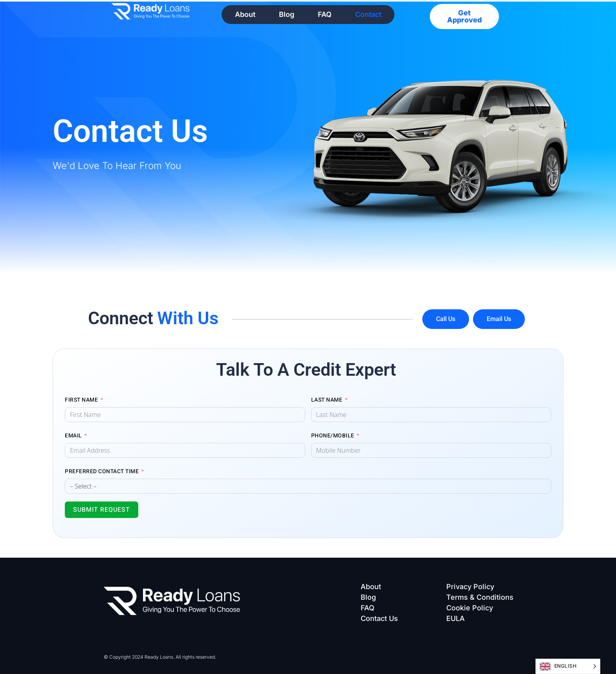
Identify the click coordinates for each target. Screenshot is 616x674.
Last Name (327, 400)
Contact (368, 14)
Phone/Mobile (333, 436)
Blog (287, 14)
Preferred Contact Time (102, 471)
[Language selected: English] (568, 666)
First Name (81, 400)
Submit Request (102, 510)
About (245, 14)
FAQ (325, 14)
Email (73, 436)
